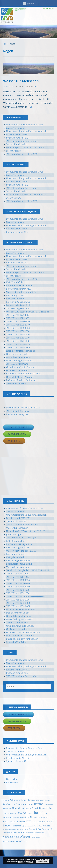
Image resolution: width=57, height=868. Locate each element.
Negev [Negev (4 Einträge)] (7, 825)
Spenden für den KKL (17, 138)
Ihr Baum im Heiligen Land (20, 286)
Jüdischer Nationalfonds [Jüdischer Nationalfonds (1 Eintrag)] (11, 822)
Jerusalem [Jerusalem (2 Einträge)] (24, 817)
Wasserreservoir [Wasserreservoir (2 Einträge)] (11, 841)
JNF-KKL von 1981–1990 (18, 344)
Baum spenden (17, 434)
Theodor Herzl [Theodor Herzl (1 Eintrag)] (39, 833)
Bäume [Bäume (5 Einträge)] (39, 804)
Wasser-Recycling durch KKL (21, 292)
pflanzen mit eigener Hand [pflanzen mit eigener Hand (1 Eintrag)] (34, 826)
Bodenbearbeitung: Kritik (19, 305)
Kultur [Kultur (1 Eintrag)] (34, 822)
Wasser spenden (18, 427)
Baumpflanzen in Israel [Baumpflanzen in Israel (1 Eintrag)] (43, 800)
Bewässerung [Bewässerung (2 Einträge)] (9, 804)
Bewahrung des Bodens (18, 302)
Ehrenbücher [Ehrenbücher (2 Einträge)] (18, 808)
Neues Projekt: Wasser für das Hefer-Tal (26, 147)
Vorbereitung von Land (18, 308)
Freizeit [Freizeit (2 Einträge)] (35, 808)
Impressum (12, 782)
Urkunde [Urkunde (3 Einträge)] (8, 837)
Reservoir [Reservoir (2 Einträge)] (33, 829)
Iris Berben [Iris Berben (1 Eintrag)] (30, 813)
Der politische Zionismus (19, 357)
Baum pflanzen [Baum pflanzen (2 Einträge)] (28, 800)
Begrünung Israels (15, 295)
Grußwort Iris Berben (17, 370)
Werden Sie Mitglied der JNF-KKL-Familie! (28, 312)
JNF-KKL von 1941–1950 (18, 328)
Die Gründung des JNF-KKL (20, 361)
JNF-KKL (31, 3)
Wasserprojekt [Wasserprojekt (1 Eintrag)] (35, 837)
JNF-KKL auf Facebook (18, 411)
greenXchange (13, 151)
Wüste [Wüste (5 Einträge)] (23, 841)
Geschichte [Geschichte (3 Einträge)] (45, 808)
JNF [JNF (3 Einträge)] (31, 817)
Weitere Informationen (26, 862)
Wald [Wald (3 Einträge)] (16, 837)
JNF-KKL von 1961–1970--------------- (26, 338)
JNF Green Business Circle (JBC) (22, 154)
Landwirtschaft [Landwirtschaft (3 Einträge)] (45, 821)
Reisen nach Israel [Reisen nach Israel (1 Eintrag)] (23, 829)
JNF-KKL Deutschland (17, 364)
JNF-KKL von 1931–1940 (18, 325)
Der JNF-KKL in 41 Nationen (20, 377)
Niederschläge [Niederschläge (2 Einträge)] (18, 826)
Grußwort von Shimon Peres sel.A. (24, 374)
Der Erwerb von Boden (18, 354)
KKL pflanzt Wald (15, 299)
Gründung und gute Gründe (20, 367)
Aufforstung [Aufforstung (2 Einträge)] (15, 800)
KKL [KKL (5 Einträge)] (29, 821)
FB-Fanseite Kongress (17, 414)
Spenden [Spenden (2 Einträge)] (16, 832)
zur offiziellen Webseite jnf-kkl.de (23, 408)
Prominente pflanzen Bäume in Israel (25, 125)
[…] (30, 107)
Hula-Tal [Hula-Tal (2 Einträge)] (22, 813)
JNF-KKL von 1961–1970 (18, 335)
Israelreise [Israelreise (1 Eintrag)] (16, 818)
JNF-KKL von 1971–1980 (18, 341)
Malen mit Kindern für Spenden (22, 380)
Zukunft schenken (15, 128)
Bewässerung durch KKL (19, 289)
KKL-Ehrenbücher (15, 282)
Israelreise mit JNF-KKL (18, 134)
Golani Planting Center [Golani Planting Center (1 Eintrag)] (10, 813)
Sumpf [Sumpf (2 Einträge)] (24, 832)
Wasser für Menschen (21, 81)
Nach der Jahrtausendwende (21, 351)
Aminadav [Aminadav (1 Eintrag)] (6, 800)
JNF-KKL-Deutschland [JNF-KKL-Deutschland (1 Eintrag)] (41, 818)
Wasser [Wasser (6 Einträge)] (25, 836)
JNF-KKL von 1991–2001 (18, 348)
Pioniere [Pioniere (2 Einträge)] (46, 826)
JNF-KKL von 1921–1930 (18, 321)
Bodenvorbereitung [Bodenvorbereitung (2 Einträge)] (25, 804)
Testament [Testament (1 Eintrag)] (31, 833)
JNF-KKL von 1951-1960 (18, 331)
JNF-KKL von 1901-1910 (18, 315)
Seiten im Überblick (16, 383)
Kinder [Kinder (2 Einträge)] (22, 822)
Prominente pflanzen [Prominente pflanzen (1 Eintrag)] (10, 829)
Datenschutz (12, 779)
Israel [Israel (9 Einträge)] (39, 812)
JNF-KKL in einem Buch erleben (22, 141)
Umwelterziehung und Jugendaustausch (26, 131)
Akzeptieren (42, 862)
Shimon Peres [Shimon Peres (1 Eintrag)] (8, 833)
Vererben (14, 441)
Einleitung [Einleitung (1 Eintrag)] (28, 808)
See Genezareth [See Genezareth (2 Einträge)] (45, 829)
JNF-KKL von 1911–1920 (18, 318)
